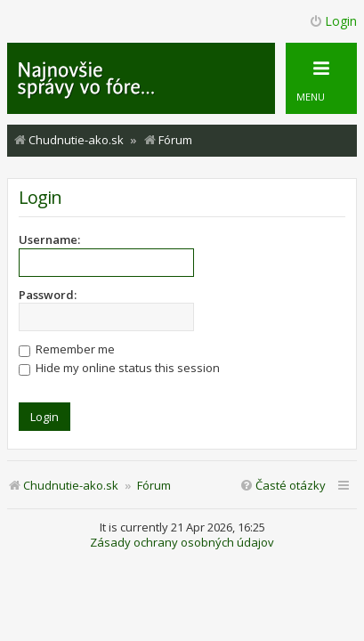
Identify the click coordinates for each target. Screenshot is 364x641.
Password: (48, 295)
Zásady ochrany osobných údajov (182, 543)
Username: (49, 239)
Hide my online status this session (119, 368)
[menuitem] (283, 486)
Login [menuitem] (333, 21)
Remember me (67, 349)
